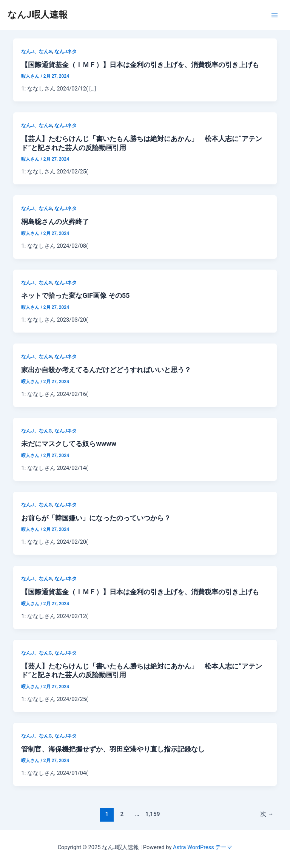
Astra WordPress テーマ (203, 847)
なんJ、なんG (36, 51)
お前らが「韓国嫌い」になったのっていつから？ (96, 518)
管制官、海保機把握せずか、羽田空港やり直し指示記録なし (113, 749)
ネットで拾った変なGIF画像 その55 (75, 295)
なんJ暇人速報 (38, 15)
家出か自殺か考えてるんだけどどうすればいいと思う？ (106, 370)
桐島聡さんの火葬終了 (55, 222)
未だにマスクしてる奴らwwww (69, 444)
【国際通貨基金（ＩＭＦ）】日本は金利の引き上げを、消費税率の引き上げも (140, 65)
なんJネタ (66, 51)
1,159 (152, 814)
